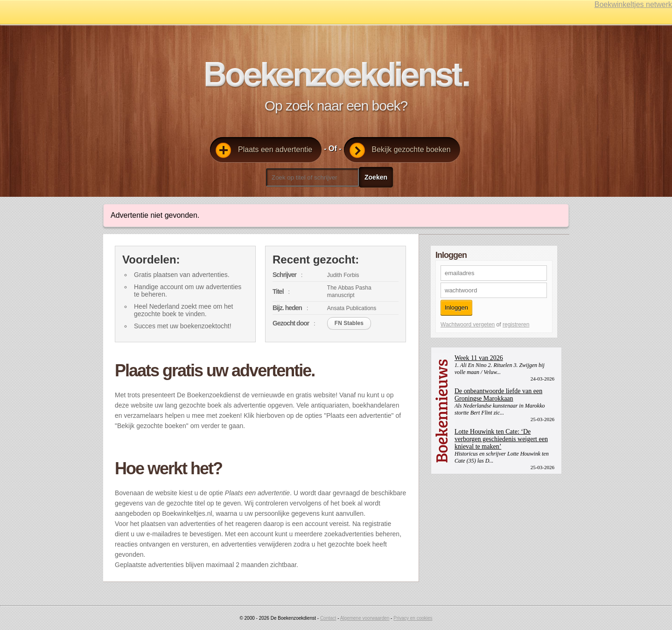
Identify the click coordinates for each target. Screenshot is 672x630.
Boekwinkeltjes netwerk (633, 4)
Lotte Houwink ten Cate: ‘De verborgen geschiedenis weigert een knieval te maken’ (501, 439)
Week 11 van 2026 (479, 358)
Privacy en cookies (413, 618)
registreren (516, 325)
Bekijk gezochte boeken (400, 150)
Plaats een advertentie (264, 150)
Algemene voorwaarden (365, 618)
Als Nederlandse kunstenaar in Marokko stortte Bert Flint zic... (500, 409)
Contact (328, 618)
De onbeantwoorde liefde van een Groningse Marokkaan (498, 395)
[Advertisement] (501, 533)
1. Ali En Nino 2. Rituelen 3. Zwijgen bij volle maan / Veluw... (500, 369)
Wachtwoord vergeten (468, 325)
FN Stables (349, 323)
